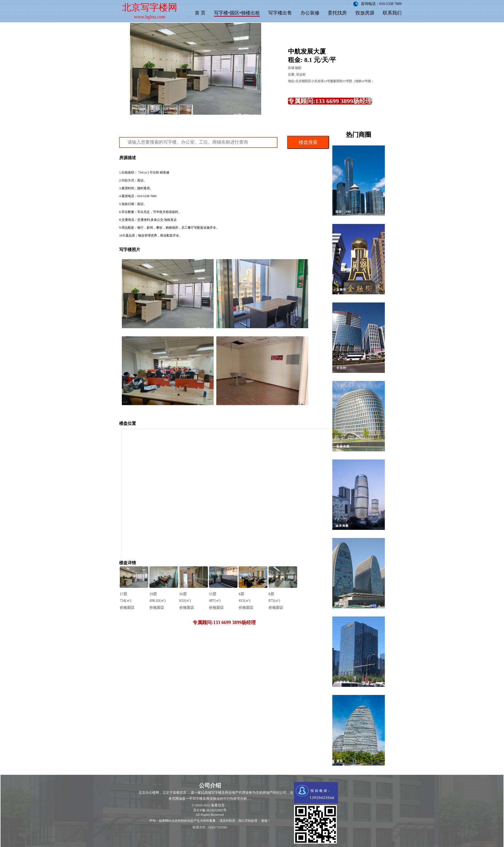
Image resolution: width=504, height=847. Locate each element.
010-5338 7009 (147, 196)
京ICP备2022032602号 (210, 810)
